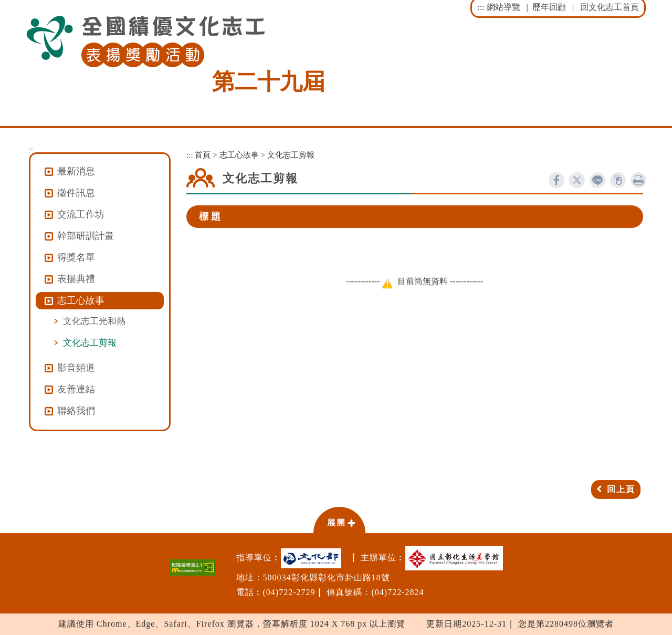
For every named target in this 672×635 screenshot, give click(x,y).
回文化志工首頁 (610, 7)
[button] (339, 519)
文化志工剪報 (90, 342)
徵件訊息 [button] (76, 193)
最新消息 (76, 171)
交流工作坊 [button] (81, 214)
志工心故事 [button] (81, 300)
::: (481, 7)
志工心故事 (239, 155)
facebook (556, 180)
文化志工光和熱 (94, 321)
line (597, 180)
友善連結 (76, 389)
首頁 (203, 155)
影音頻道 (76, 368)
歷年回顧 (549, 7)
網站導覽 (503, 7)
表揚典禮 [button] (76, 279)
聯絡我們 (76, 411)
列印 (638, 180)
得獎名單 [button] (76, 257)
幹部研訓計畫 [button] (86, 236)
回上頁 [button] (621, 489)
